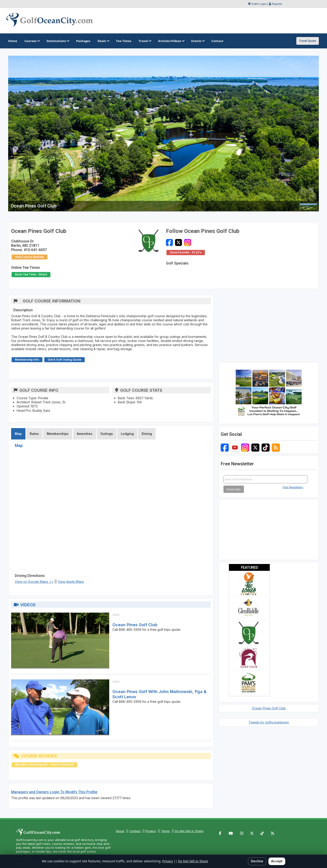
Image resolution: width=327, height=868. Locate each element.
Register (277, 4)
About (120, 831)
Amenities (85, 434)
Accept (277, 861)
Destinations (58, 41)
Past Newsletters (293, 487)
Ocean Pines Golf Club (135, 625)
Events (198, 41)
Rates (34, 434)
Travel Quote (308, 41)
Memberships (58, 434)
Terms (165, 831)
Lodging (127, 434)
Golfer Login (259, 4)
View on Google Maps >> (34, 582)
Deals (103, 41)
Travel (145, 41)
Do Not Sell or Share (189, 831)
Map (18, 434)
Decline (257, 861)
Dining (147, 434)
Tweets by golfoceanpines (269, 722)
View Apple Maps (71, 582)
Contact (135, 831)
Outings (107, 434)
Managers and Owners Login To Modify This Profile (54, 792)
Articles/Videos (171, 41)
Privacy (151, 831)
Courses (32, 41)
